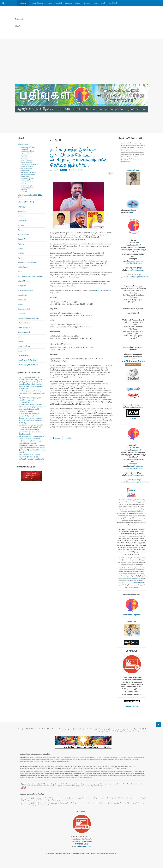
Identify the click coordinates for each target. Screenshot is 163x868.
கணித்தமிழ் (22, 300)
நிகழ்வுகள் (87, 3)
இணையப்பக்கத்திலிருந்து (103, 290)
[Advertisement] (81, 67)
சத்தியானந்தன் (26, 180)
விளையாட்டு (22, 211)
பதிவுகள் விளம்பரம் (24, 323)
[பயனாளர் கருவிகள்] (110, 173)
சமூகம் (20, 304)
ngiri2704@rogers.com (39, 777)
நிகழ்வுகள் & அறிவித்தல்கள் (27, 262)
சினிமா (20, 342)
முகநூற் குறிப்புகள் (24, 346)
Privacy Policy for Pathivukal (28, 365)
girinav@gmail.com (136, 261)
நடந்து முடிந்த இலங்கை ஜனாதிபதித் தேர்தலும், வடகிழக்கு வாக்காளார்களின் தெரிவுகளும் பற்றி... (79, 157)
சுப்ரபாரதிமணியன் (27, 157)
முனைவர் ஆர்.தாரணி (28, 166)
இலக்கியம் (59, 3)
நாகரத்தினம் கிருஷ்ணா (28, 178)
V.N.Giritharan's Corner (133, 361)
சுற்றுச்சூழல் (22, 207)
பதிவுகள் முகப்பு (37, 3)
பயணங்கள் (22, 314)
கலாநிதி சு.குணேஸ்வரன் (28, 174)
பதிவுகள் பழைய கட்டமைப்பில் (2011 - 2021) (30, 196)
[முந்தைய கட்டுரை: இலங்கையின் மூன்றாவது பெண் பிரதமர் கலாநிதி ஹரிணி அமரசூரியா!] (56, 438)
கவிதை (78, 3)
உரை (87, 268)
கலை (20, 272)
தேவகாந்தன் (25, 159)
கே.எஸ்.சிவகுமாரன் (27, 163)
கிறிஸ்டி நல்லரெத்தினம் (28, 151)
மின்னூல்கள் (22, 286)
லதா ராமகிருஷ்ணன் (27, 168)
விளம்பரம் (21, 216)
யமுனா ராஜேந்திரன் (27, 153)
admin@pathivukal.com (140, 277)
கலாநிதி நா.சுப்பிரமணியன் (29, 172)
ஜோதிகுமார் (25, 149)
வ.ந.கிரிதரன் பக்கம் (133, 170)
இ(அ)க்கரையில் (23, 234)
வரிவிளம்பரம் (22, 221)
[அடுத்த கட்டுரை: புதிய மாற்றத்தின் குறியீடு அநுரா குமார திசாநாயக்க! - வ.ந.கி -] (69, 438)
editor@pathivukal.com (134, 263)
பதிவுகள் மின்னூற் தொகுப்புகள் (28, 318)
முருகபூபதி (25, 155)
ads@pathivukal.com (137, 270)
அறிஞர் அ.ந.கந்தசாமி (25, 290)
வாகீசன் (24, 184)
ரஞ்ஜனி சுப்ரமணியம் (27, 182)
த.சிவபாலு (24, 192)
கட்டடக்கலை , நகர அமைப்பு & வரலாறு (31, 276)
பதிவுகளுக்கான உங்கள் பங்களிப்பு (132, 578)
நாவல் (103, 3)
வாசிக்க (133, 419)
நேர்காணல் (22, 230)
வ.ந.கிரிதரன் (113, 3)
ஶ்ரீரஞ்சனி (24, 190)
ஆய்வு (96, 3)
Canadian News (24, 355)
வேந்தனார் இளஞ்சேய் (28, 186)
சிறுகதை (69, 3)
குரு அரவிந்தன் (26, 170)
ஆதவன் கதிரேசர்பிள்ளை (28, 147)
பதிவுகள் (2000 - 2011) (26, 202)
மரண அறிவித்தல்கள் (25, 328)
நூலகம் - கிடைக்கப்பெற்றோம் (28, 360)
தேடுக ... (18, 19)
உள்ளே (131, 212)
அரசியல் (49, 3)
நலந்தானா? (22, 351)
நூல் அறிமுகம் (23, 267)
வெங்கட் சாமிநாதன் (27, 161)
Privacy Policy (111, 853)
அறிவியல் (21, 253)
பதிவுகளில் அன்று (24, 281)
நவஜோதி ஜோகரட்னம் (28, 188)
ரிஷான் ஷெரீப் (25, 176)
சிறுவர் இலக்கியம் (24, 309)
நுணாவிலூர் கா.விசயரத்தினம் (30, 165)
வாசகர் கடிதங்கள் (24, 332)
